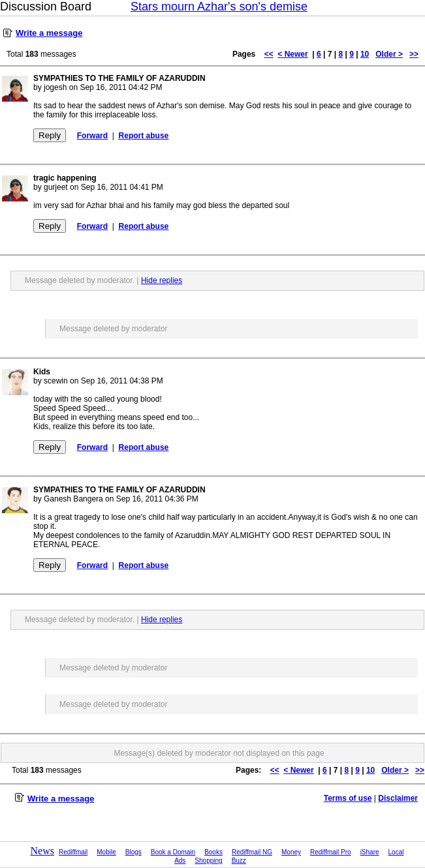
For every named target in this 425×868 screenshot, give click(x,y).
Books (213, 852)
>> (414, 54)
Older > (389, 54)
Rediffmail (73, 852)
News (42, 851)
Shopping (208, 861)
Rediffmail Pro (331, 852)
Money (291, 852)
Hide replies (162, 280)
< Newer (292, 54)
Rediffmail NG (252, 852)
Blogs (134, 852)
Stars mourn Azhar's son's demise (219, 7)
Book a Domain (173, 852)
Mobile (106, 852)
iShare (370, 852)
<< (269, 54)
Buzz (239, 861)
